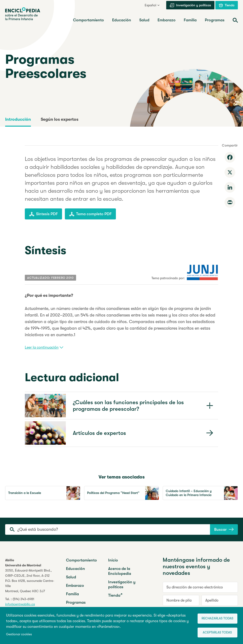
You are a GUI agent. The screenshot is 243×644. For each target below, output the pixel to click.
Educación (75, 569)
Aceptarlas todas (214, 632)
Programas (76, 602)
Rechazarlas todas (214, 617)
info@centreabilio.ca (20, 604)
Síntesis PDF (43, 214)
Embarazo (75, 586)
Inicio (113, 560)
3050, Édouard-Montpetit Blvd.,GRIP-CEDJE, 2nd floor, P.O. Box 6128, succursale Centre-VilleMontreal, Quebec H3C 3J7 (30, 581)
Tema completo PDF (90, 214)
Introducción (18, 119)
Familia (72, 594)
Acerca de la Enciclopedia (120, 571)
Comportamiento (81, 560)
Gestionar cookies (19, 634)
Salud (71, 577)
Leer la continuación (44, 347)
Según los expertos (60, 119)
